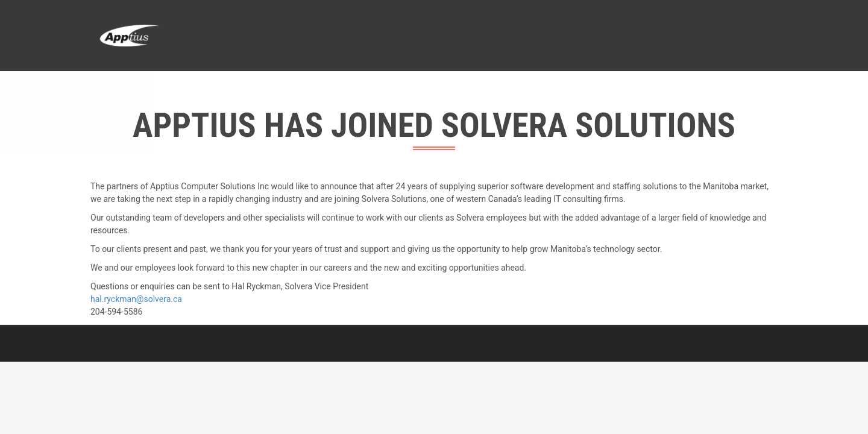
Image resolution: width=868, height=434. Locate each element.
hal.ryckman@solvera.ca (136, 299)
